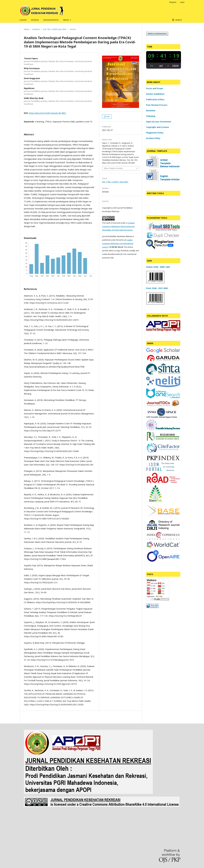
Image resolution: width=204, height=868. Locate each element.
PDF (108, 117)
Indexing (151, 116)
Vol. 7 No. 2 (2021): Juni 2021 (55, 29)
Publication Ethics (155, 99)
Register (173, 2)
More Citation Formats (113, 168)
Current (23, 20)
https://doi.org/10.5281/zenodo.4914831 (48, 113)
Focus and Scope (155, 88)
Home (26, 29)
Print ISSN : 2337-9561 (157, 288)
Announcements (51, 20)
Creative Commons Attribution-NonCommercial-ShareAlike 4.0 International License (119, 226)
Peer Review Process (157, 105)
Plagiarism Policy (155, 133)
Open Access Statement (159, 122)
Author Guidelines (155, 94)
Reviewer (151, 111)
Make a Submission (157, 33)
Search (178, 20)
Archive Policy (153, 138)
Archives (35, 20)
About (66, 20)
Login (182, 2)
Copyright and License (158, 127)
